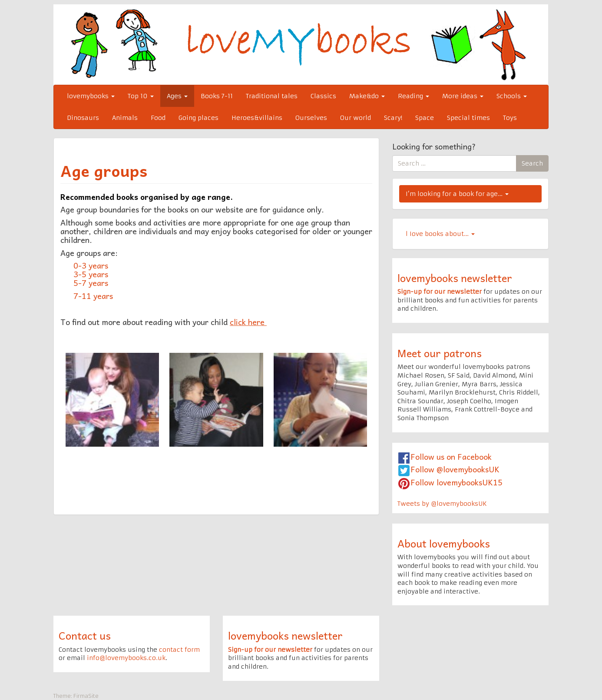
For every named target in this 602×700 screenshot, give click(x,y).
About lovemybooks (444, 543)
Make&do (367, 96)
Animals (125, 118)
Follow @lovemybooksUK (455, 469)
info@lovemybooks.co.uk (126, 658)
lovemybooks (91, 96)
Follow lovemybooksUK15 (456, 482)
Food (158, 118)
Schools (512, 96)
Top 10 (141, 96)
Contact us (85, 635)
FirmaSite (86, 696)
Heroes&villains (257, 118)
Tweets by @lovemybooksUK (442, 504)
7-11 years (93, 296)
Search (532, 163)
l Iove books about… (440, 234)
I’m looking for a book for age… (457, 194)
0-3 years (91, 265)
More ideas (463, 96)
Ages (177, 96)
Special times (468, 118)
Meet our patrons (440, 353)
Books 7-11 (217, 96)
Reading (413, 96)
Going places (198, 118)
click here (247, 322)
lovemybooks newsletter (455, 278)
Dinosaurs (83, 118)
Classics (323, 96)
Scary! (393, 118)
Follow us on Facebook (451, 456)
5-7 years (92, 283)
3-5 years (91, 274)
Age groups (104, 170)
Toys (510, 118)
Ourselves (311, 118)
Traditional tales (272, 96)
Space (425, 118)
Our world (356, 118)
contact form (179, 650)
